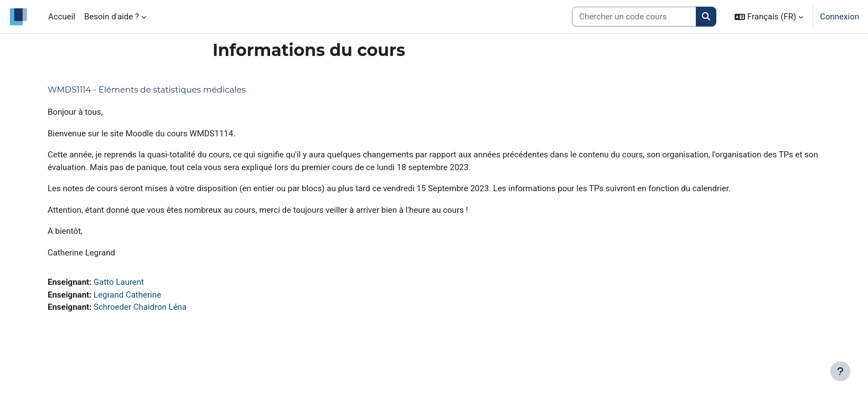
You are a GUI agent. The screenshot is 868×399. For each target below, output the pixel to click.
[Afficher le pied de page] (840, 371)
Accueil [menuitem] (62, 17)
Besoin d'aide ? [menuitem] (112, 17)
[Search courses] (634, 17)
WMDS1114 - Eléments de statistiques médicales (147, 89)
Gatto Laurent (119, 282)
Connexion (839, 17)
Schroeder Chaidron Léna (140, 307)
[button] (769, 17)
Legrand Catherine (127, 295)
